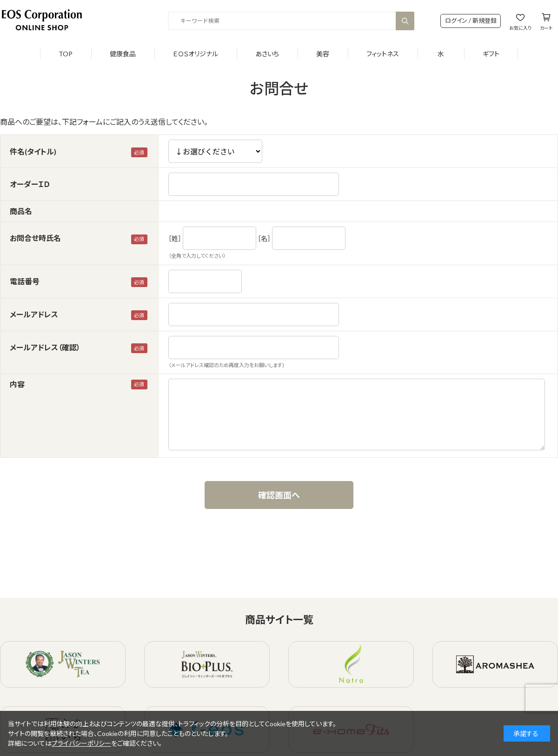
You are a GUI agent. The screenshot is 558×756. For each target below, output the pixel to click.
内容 (17, 384)
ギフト (491, 54)
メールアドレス (34, 314)
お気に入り (520, 28)
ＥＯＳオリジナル (196, 54)
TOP (66, 54)
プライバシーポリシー (81, 743)
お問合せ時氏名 (35, 238)
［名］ (264, 238)
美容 (323, 54)
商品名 (21, 211)
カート (546, 28)
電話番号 (25, 281)
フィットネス (383, 54)
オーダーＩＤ (30, 184)
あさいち (267, 54)
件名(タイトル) (33, 151)
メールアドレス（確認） (45, 347)
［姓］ (175, 238)
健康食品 (123, 54)
